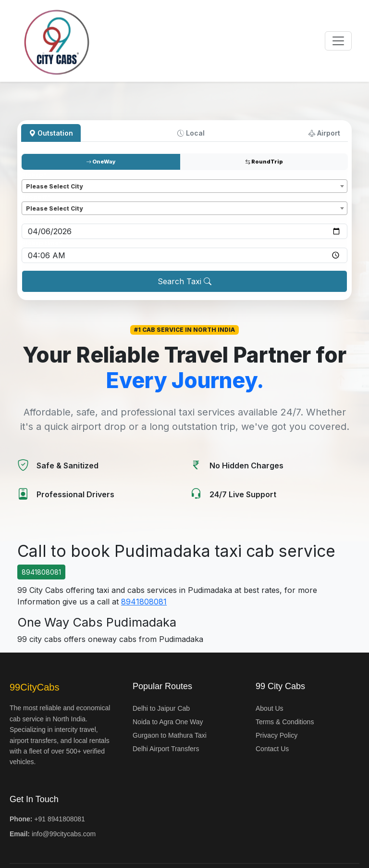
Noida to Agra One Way (168, 722)
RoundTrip (264, 162)
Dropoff (36, 197)
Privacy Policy (277, 735)
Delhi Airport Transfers (166, 749)
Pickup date (42, 219)
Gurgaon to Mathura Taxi (170, 735)
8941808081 (41, 572)
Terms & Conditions (285, 722)
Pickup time (42, 243)
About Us (270, 708)
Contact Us (272, 749)
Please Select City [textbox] (54, 186)
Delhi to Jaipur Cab (161, 708)
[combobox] (184, 186)
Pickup (34, 175)
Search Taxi (184, 281)
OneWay (101, 162)
